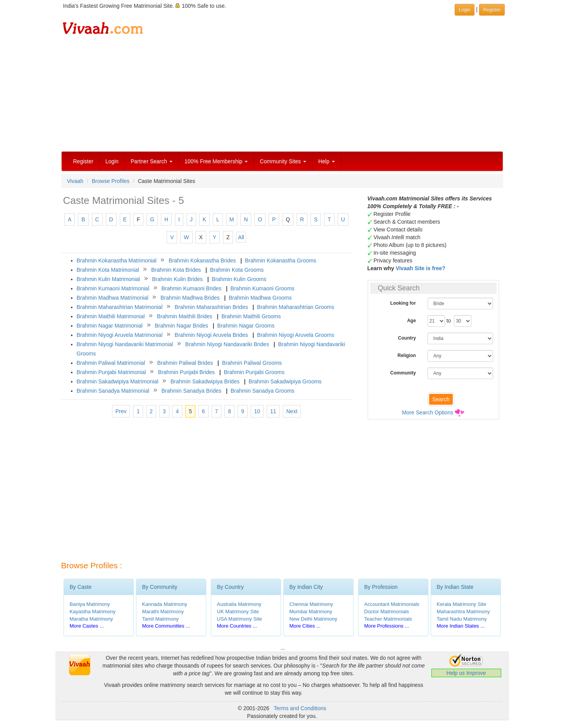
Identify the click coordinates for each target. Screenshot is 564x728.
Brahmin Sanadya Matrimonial (113, 391)
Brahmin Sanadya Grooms (263, 391)
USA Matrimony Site (240, 619)
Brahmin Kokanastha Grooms (281, 260)
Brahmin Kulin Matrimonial (108, 279)
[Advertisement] (282, 93)
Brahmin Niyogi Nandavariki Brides (227, 344)
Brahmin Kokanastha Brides (202, 260)
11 (273, 411)
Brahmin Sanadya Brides (191, 391)
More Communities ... (166, 626)
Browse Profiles (111, 181)
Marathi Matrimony (163, 612)
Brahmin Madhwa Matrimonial (113, 298)
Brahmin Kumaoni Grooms (263, 288)
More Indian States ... (461, 626)
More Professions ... (387, 626)
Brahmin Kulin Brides (177, 279)
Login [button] (465, 10)
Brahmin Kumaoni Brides (191, 288)
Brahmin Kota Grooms (237, 270)
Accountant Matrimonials (392, 604)
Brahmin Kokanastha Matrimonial (117, 260)
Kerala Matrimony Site (462, 604)
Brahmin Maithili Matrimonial (111, 316)
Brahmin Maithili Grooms (251, 316)
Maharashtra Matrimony (463, 612)
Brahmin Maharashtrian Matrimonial (120, 307)
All (241, 237)
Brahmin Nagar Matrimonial (110, 326)
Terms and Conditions (300, 708)
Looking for (403, 303)
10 (257, 411)
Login (112, 161)
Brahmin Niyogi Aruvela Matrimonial (120, 335)
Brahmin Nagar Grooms (246, 326)
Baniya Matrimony (90, 604)
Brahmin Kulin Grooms (239, 279)
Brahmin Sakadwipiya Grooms (285, 381)
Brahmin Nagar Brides (181, 326)
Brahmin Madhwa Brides (190, 298)
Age (411, 321)
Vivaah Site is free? (421, 268)
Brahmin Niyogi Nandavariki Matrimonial (125, 344)
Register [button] (492, 10)
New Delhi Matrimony (314, 619)
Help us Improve (466, 673)
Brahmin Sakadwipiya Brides (205, 381)
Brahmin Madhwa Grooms (260, 298)
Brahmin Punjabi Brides (186, 372)
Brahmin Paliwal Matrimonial (111, 363)
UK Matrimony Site (238, 612)
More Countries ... (237, 626)
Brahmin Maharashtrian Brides (211, 307)
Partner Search (152, 161)
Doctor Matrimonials (387, 612)
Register (83, 161)
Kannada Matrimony (165, 604)
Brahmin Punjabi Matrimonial (111, 372)
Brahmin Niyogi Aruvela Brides (211, 335)
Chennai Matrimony (311, 604)
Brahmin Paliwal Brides (185, 363)
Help (327, 161)
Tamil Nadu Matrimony (462, 619)
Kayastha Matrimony (93, 612)
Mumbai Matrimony (311, 612)
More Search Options (428, 412)
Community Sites (283, 161)
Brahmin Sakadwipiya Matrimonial (118, 381)
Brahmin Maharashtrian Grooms (296, 307)
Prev (121, 411)
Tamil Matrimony (161, 619)
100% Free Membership (216, 161)
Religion (406, 355)
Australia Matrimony (239, 604)
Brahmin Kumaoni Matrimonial (113, 288)
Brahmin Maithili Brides (185, 316)
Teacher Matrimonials (388, 619)
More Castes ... (87, 626)
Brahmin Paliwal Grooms (252, 363)
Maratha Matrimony (91, 619)
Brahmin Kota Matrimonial (108, 270)
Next (292, 411)
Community (403, 373)
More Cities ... (305, 626)
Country (407, 338)
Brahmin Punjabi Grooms (254, 372)
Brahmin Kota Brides (176, 270)
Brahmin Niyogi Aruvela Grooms (296, 335)
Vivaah (75, 181)
